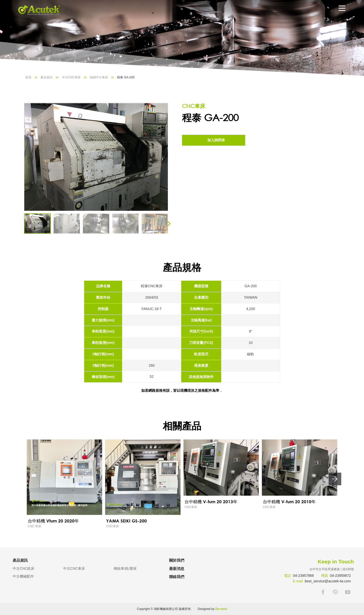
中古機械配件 (23, 576)
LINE (335, 592)
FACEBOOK (323, 592)
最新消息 (177, 569)
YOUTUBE (348, 592)
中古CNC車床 (71, 77)
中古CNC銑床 (24, 568)
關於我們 (177, 560)
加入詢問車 (216, 140)
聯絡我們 (177, 577)
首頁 (28, 77)
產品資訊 (47, 77)
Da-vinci (221, 609)
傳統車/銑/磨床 (125, 568)
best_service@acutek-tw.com (328, 581)
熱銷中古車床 (99, 77)
